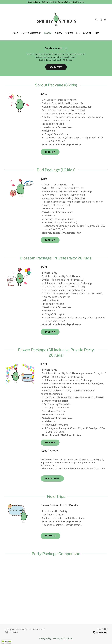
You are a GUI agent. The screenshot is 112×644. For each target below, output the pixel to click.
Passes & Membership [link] (31, 33)
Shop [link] (97, 33)
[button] (105, 20)
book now (50, 152)
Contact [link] (87, 33)
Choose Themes (52, 478)
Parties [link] (48, 33)
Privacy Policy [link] (45, 638)
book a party (56, 67)
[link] (56, 19)
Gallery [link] (58, 33)
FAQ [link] (78, 33)
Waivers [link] (69, 33)
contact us (51, 536)
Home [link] (15, 33)
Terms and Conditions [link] (63, 638)
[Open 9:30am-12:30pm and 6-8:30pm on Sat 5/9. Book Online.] (56, 2)
